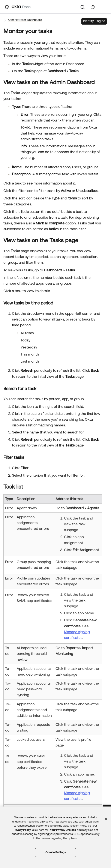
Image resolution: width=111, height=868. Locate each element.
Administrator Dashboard (25, 20)
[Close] (106, 819)
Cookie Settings (55, 852)
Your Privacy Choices (63, 830)
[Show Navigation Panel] (104, 7)
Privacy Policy (22, 830)
